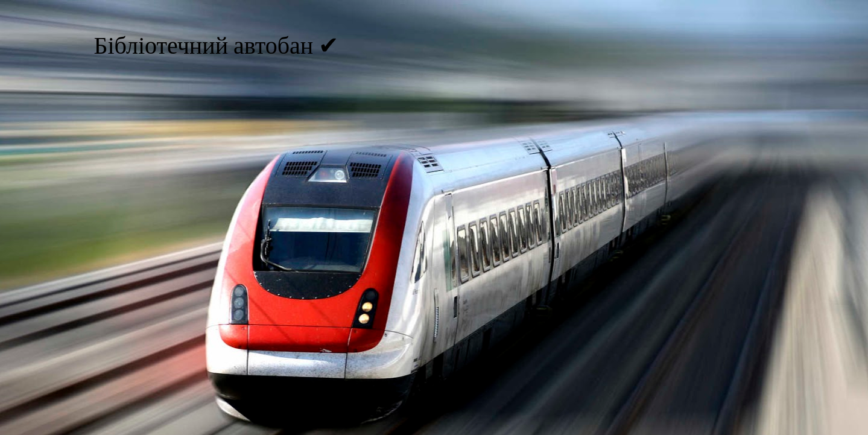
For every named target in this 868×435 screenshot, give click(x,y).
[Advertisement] (434, 158)
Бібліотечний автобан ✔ (217, 47)
